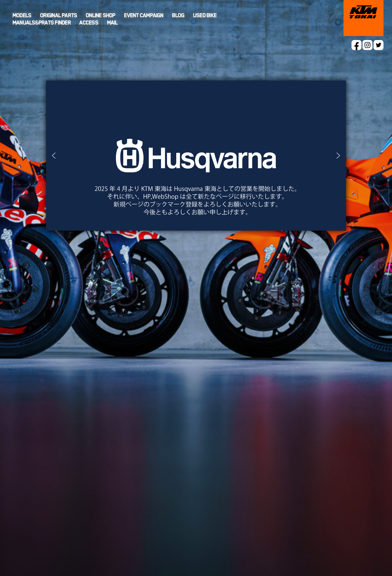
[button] (196, 156)
